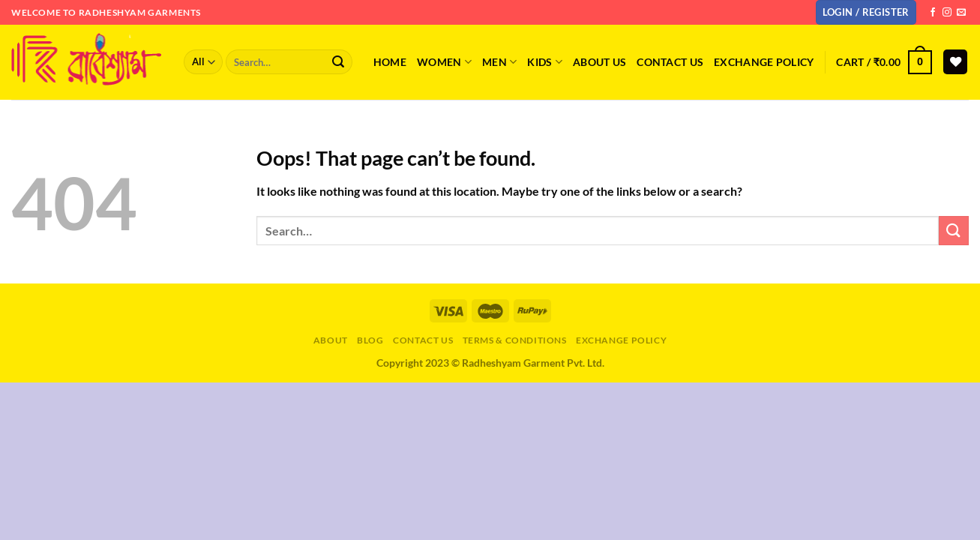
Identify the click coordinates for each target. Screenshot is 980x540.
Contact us (670, 62)
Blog (370, 340)
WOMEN (444, 62)
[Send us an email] (961, 13)
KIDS (545, 62)
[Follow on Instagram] (947, 13)
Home (390, 62)
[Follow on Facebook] (933, 13)
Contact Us (423, 340)
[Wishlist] (955, 62)
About (331, 340)
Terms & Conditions (515, 340)
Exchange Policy (764, 62)
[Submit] (338, 62)
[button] (866, 12)
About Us (599, 62)
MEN (499, 62)
